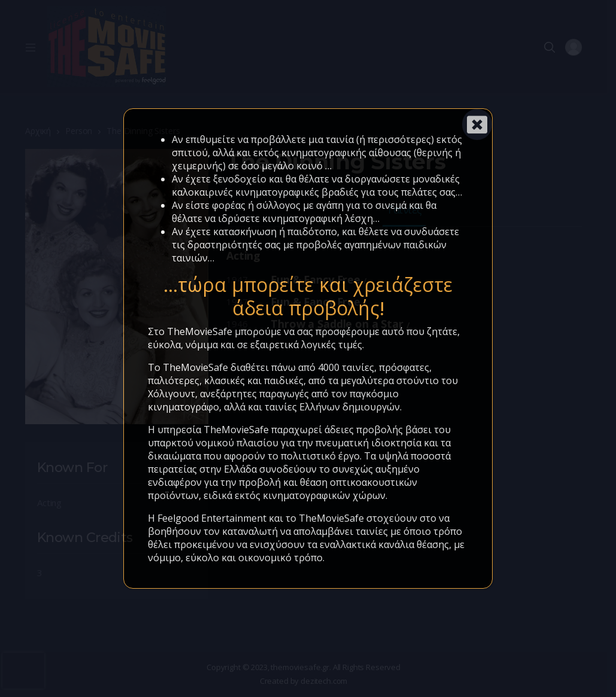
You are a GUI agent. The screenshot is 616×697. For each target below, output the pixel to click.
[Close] (477, 124)
